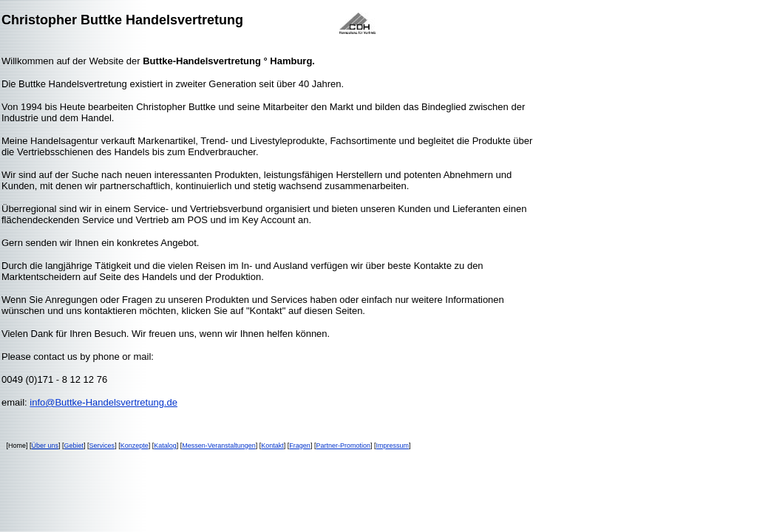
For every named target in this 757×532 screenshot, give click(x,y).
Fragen (300, 446)
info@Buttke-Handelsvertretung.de (103, 402)
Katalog (165, 446)
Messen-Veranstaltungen (219, 446)
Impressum (392, 446)
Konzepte (135, 446)
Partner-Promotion (343, 446)
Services (102, 446)
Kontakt (272, 446)
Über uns (45, 446)
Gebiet (74, 446)
